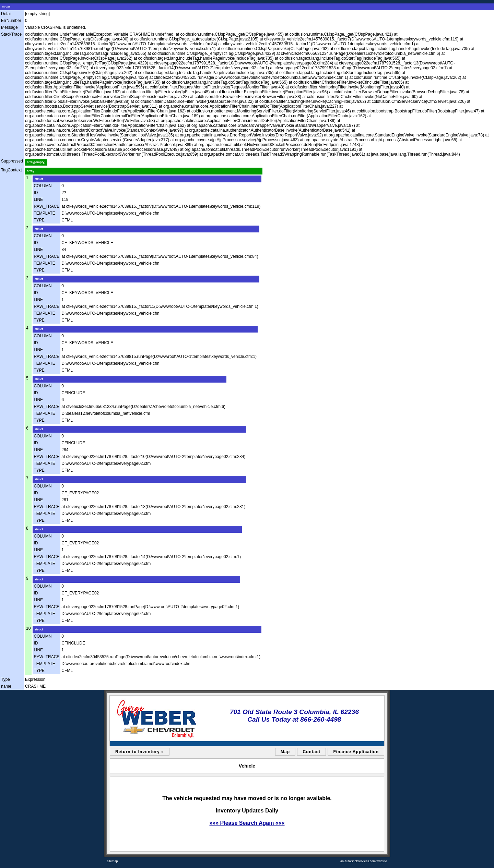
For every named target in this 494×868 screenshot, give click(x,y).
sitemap (113, 861)
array (31, 171)
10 (28, 628)
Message (9, 27)
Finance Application (356, 752)
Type (5, 679)
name (6, 686)
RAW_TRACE (46, 206)
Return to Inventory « (140, 752)
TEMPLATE (44, 213)
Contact (311, 752)
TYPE (39, 220)
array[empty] (36, 162)
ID (36, 193)
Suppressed (12, 161)
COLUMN (43, 186)
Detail (6, 14)
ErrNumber (11, 21)
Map (285, 752)
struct (6, 7)
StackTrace (11, 34)
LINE (38, 200)
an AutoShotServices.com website (364, 861)
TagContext (11, 170)
